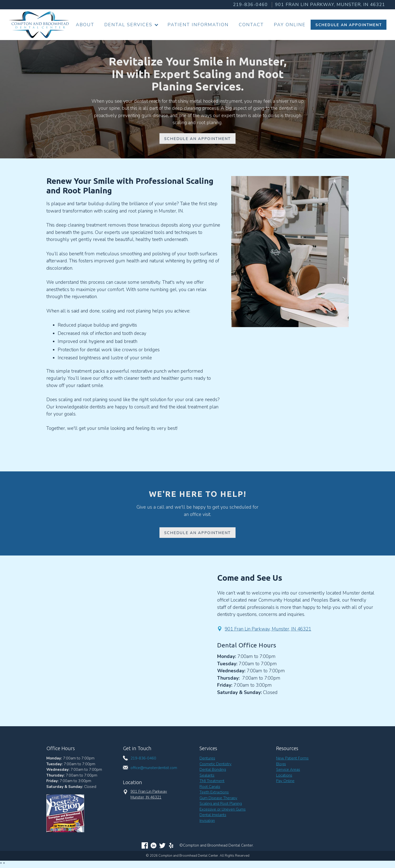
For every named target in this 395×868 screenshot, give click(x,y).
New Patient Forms (292, 758)
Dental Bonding (213, 770)
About (85, 25)
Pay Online (290, 25)
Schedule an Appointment (197, 533)
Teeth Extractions (214, 792)
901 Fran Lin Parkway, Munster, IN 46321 (268, 629)
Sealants (207, 775)
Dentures (207, 758)
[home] (39, 25)
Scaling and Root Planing (221, 804)
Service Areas (288, 770)
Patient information (198, 25)
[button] (131, 25)
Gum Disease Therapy (218, 798)
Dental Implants (213, 815)
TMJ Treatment (212, 781)
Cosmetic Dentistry (216, 764)
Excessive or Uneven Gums (223, 809)
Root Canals (210, 787)
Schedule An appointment (197, 139)
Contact (251, 25)
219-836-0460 (250, 5)
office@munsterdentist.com (154, 768)
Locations (284, 775)
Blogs (281, 764)
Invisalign (207, 821)
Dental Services (128, 25)
